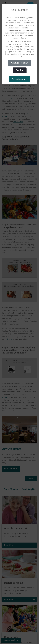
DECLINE (20, 70)
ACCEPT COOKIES (19, 79)
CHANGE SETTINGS (19, 63)
